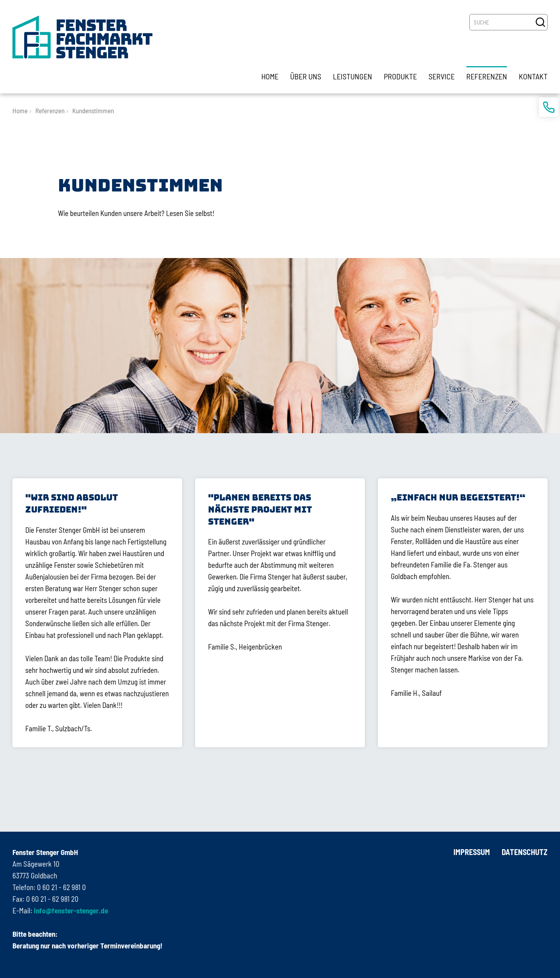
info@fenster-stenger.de (70, 910)
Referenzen (50, 111)
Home (20, 111)
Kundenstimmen (93, 111)
